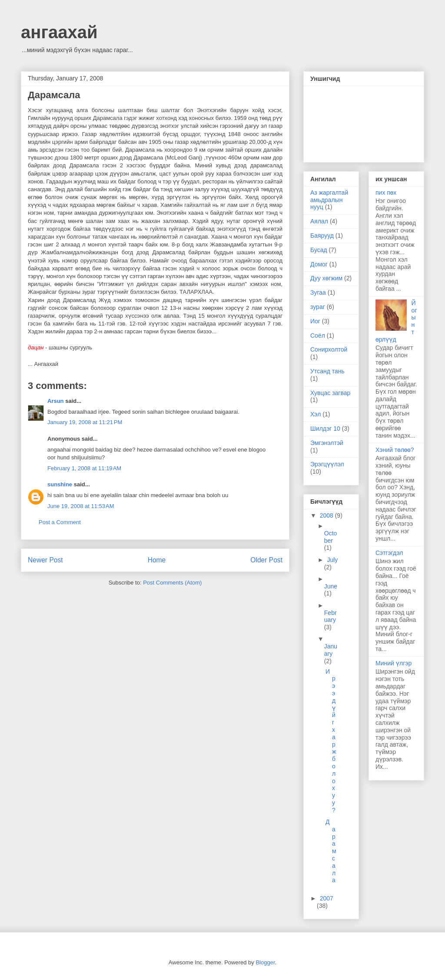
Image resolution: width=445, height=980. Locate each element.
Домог (319, 264)
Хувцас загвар (330, 393)
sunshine (60, 484)
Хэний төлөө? (395, 450)
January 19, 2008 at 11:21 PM (85, 422)
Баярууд (322, 236)
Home (157, 560)
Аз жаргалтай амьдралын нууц (329, 200)
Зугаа (318, 292)
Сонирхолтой (329, 349)
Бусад (319, 250)
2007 (327, 898)
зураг (318, 307)
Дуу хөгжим (326, 278)
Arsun (56, 401)
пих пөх (386, 193)
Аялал (319, 221)
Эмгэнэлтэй (327, 443)
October (331, 537)
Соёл (318, 336)
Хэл (315, 414)
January (331, 650)
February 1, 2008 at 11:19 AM (84, 468)
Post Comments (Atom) (172, 583)
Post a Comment (60, 522)
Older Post (266, 560)
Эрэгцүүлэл (327, 464)
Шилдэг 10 (325, 429)
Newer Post (45, 560)
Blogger (265, 962)
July (332, 560)
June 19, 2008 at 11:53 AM (81, 506)
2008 (327, 515)
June (331, 586)
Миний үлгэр (394, 663)
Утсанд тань (327, 371)
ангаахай (59, 32)
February (330, 616)
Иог (315, 321)
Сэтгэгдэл (389, 553)
